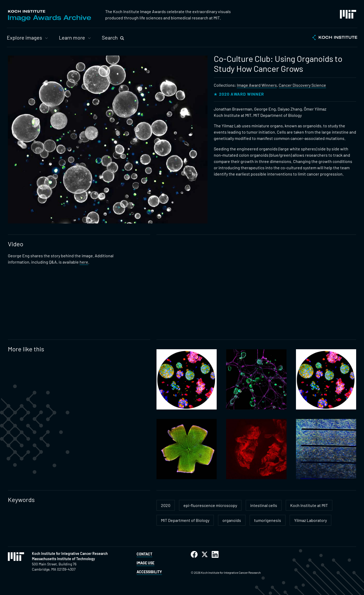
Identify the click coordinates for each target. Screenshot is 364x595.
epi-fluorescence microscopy (210, 505)
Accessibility (149, 572)
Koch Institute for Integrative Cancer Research (70, 553)
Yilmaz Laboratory (310, 520)
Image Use (145, 563)
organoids (232, 520)
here (84, 262)
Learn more (72, 37)
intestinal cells (264, 505)
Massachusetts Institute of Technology (63, 559)
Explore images (24, 37)
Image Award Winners (257, 85)
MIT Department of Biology (185, 520)
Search (110, 37)
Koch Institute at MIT (309, 505)
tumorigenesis (268, 520)
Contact (144, 554)
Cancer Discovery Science (302, 85)
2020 (166, 505)
